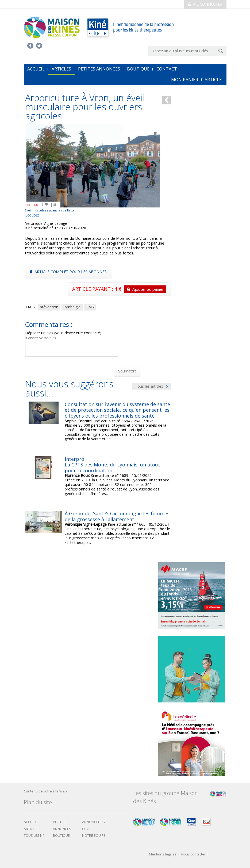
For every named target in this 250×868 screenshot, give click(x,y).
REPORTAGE (32, 205)
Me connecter (205, 4)
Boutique (138, 69)
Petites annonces (99, 69)
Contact (167, 69)
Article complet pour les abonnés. (69, 272)
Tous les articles (152, 386)
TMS (90, 307)
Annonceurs (93, 822)
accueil (36, 69)
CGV (85, 829)
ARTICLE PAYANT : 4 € (119, 289)
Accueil (30, 822)
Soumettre (127, 371)
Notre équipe (94, 836)
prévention (49, 307)
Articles (61, 69)
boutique (61, 836)
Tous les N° (34, 836)
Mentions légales (163, 855)
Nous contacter (193, 855)
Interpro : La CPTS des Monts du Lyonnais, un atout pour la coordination (112, 465)
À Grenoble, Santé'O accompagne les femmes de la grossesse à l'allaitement (117, 516)
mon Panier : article (196, 80)
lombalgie (72, 307)
